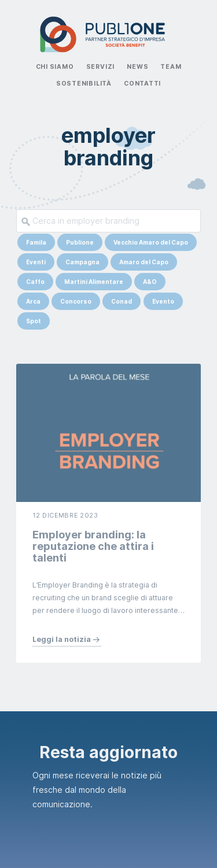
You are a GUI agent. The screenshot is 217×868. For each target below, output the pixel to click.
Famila (36, 242)
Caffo (35, 282)
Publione (80, 242)
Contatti (142, 84)
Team (171, 67)
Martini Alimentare (94, 282)
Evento (163, 301)
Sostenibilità (84, 84)
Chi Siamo (55, 67)
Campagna (82, 262)
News (137, 67)
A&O (150, 282)
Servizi (101, 67)
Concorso (76, 301)
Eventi (36, 262)
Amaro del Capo (144, 262)
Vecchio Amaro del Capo (151, 242)
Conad (122, 301)
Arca (33, 301)
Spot (34, 321)
